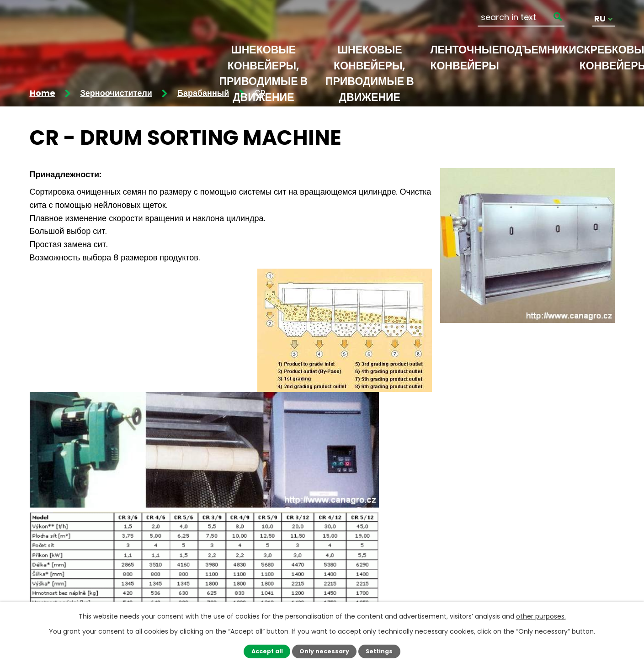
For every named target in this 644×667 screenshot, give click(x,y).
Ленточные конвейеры (464, 58)
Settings (379, 651)
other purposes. (541, 616)
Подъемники (538, 50)
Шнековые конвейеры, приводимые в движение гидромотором (264, 81)
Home (43, 93)
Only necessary (324, 651)
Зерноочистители (116, 93)
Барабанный (203, 93)
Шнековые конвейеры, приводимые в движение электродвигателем (370, 81)
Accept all (267, 651)
